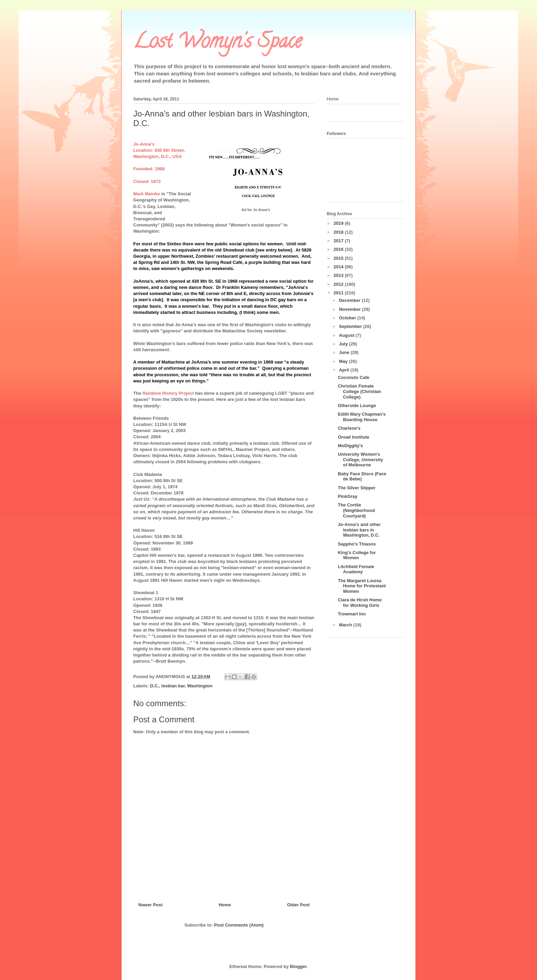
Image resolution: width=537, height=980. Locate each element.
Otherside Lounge (357, 406)
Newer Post (151, 905)
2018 (339, 232)
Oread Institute (353, 437)
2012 (339, 284)
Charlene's (349, 428)
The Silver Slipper (357, 488)
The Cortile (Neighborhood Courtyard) (356, 510)
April (345, 370)
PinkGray (347, 496)
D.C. (154, 686)
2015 (339, 258)
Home (225, 905)
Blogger (298, 966)
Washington (200, 686)
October (348, 318)
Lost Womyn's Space (217, 43)
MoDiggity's (350, 446)
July (344, 344)
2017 (339, 241)
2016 (339, 249)
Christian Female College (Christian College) (359, 391)
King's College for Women (357, 555)
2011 (339, 293)
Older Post (298, 905)
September (351, 326)
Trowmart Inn (352, 614)
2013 (339, 275)
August (347, 335)
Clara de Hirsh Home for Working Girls (360, 603)
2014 (339, 267)
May (344, 361)
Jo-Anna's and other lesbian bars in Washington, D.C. (359, 530)
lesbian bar (173, 686)
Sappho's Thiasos (357, 544)
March (346, 625)
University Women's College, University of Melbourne (360, 460)
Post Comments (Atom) (239, 925)
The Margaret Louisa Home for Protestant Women (362, 586)
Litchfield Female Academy (356, 569)
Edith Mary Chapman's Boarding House (362, 417)
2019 (339, 223)
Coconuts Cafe (353, 377)
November (351, 309)
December (350, 300)
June (345, 352)
